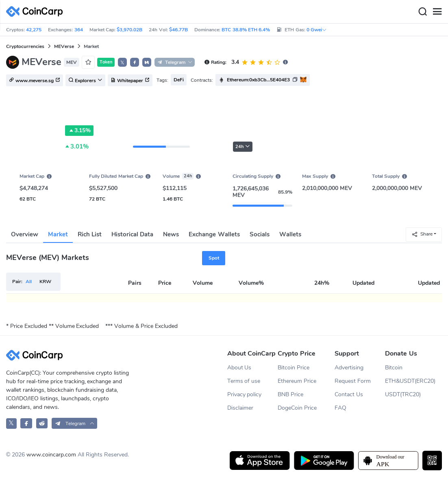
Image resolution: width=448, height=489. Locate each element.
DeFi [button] (179, 80)
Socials (260, 234)
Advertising (349, 368)
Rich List (90, 234)
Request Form (353, 381)
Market (58, 234)
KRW (45, 282)
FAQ (340, 408)
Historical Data (132, 234)
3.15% (79, 131)
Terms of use (244, 381)
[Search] (422, 12)
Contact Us (349, 394)
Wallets (290, 234)
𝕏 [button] (122, 63)
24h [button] (243, 147)
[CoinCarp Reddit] (42, 423)
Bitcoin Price (294, 368)
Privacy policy (245, 394)
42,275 (34, 30)
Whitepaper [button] (130, 81)
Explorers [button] (85, 81)
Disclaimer (240, 408)
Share (422, 234)
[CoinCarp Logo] (37, 12)
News (171, 234)
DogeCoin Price (297, 408)
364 (79, 30)
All (29, 282)
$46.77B (178, 30)
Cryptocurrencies (25, 46)
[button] (135, 62)
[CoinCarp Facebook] (26, 423)
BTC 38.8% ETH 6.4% (246, 30)
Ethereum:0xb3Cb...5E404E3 (258, 80)
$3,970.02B (129, 30)
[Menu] (437, 12)
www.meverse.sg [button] (35, 81)
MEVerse (64, 46)
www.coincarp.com (51, 455)
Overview (25, 234)
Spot (214, 258)
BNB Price (290, 394)
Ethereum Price (297, 381)
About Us (239, 368)
